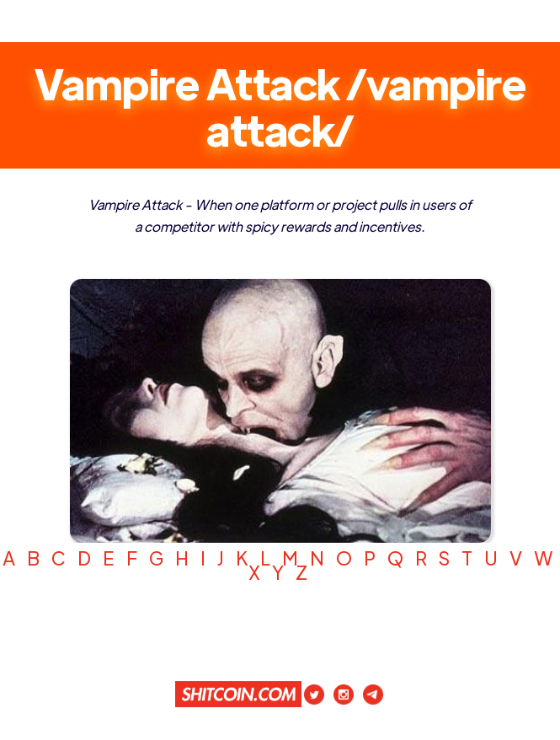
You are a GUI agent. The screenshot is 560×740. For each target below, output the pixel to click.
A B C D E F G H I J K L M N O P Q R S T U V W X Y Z (280, 565)
